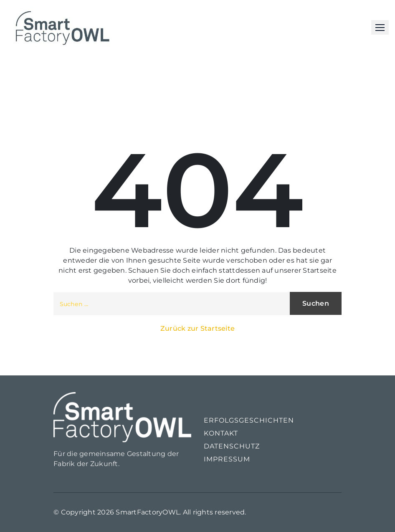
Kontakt (221, 433)
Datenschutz (232, 446)
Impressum (227, 459)
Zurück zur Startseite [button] (197, 328)
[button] (380, 27)
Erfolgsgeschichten (249, 420)
